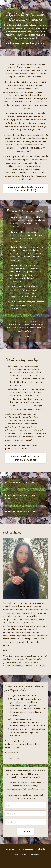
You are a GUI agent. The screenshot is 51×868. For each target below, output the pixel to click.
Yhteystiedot (35, 855)
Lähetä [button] (25, 831)
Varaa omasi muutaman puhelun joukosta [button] (25, 458)
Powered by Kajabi (26, 861)
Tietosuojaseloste (18, 855)
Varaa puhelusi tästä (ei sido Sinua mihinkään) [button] (25, 189)
